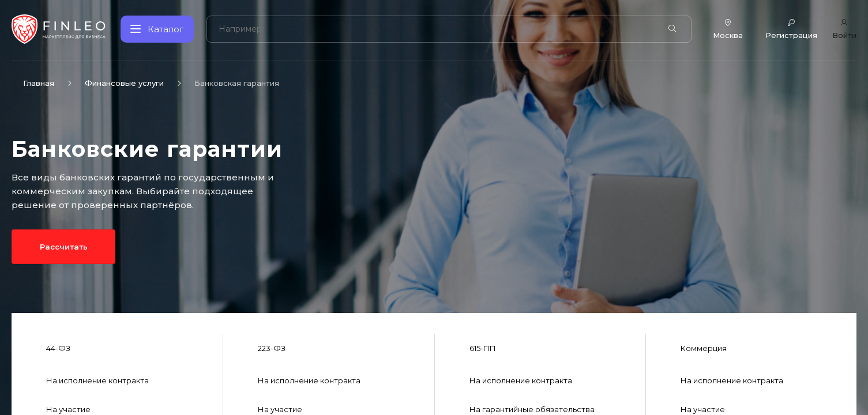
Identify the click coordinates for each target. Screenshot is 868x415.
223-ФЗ (272, 348)
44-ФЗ (58, 348)
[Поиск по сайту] (436, 29)
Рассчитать (63, 247)
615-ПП (483, 348)
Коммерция (704, 348)
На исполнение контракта (97, 380)
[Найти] (672, 29)
